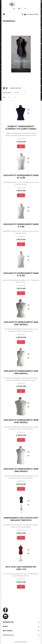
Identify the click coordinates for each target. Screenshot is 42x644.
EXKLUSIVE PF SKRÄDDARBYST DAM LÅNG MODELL (21, 372)
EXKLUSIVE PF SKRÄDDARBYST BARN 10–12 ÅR (21, 177)
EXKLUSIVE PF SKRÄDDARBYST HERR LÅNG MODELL (21, 470)
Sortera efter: (7, 93)
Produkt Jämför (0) (15, 88)
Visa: (4, 97)
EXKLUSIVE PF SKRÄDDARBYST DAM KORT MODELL (21, 323)
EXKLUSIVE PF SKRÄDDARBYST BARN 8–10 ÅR (21, 275)
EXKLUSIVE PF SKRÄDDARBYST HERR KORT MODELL (21, 421)
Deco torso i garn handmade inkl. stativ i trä (21, 568)
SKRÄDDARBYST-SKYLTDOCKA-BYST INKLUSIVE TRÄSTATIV (21, 519)
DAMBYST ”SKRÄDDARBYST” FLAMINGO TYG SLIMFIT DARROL (21, 128)
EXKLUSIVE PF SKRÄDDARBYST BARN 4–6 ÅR (21, 226)
